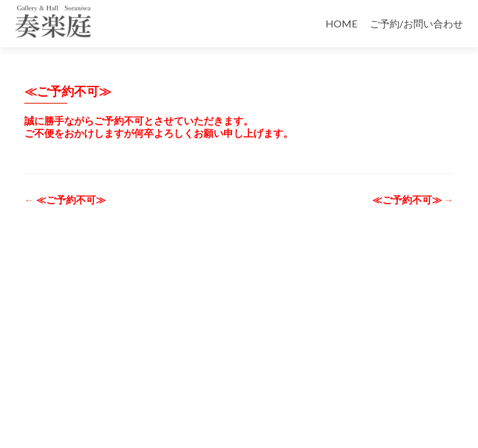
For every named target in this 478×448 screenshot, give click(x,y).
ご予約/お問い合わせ (416, 23)
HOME (341, 23)
